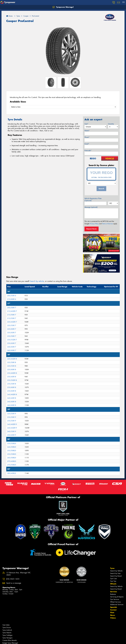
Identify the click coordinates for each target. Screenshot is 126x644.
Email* (87, 144)
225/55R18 (12, 366)
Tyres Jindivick (7, 630)
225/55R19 (12, 414)
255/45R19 (12, 435)
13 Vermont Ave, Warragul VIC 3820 (18, 574)
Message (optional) (91, 207)
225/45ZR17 (12, 322)
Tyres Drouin (7, 628)
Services (114, 592)
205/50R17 (12, 308)
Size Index (6, 625)
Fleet (112, 612)
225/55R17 (12, 325)
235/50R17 (12, 336)
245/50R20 (12, 447)
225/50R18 (12, 362)
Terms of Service (107, 224)
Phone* (87, 137)
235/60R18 (12, 387)
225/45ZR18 (12, 359)
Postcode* (88, 151)
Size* (86, 124)
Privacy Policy (94, 224)
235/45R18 (12, 377)
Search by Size (115, 573)
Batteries (113, 594)
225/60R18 (12, 370)
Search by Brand (116, 576)
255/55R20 (12, 454)
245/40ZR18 (12, 395)
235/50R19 (12, 417)
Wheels (113, 584)
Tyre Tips (113, 581)
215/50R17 (12, 315)
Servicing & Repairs (117, 597)
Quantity (111, 124)
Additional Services (117, 605)
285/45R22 (12, 473)
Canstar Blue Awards (10, 640)
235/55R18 (12, 384)
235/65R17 (12, 343)
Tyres (112, 568)
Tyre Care (113, 579)
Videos (113, 618)
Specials (114, 607)
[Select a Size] (63, 107)
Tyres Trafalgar (7, 635)
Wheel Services (115, 602)
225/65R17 (12, 333)
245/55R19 (12, 431)
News (113, 615)
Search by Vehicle (116, 571)
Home (9, 16)
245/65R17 (12, 347)
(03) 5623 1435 (13, 579)
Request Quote (92, 229)
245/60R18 (12, 402)
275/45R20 (12, 461)
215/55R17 (12, 318)
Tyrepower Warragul (63, 7)
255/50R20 (12, 451)
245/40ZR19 (12, 424)
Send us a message (14, 583)
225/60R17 (12, 329)
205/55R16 (12, 296)
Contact (113, 610)
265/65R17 (12, 350)
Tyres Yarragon (7, 638)
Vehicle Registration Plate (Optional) (93, 200)
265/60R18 (12, 405)
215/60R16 (12, 299)
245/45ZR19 (12, 428)
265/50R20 (12, 458)
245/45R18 (12, 398)
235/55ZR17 (12, 340)
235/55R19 (12, 421)
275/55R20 (12, 465)
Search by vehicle (37, 281)
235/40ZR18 (12, 373)
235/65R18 (12, 391)
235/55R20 (12, 443)
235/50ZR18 (12, 380)
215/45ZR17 (12, 311)
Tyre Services (115, 599)
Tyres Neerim (7, 633)
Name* (87, 131)
